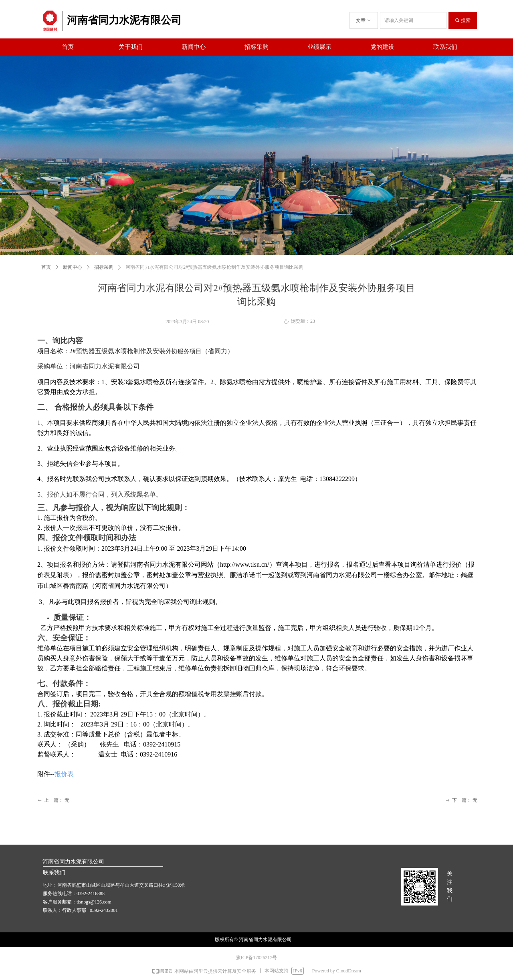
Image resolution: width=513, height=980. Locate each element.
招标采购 (104, 267)
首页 (46, 267)
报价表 (64, 774)
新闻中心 (73, 267)
